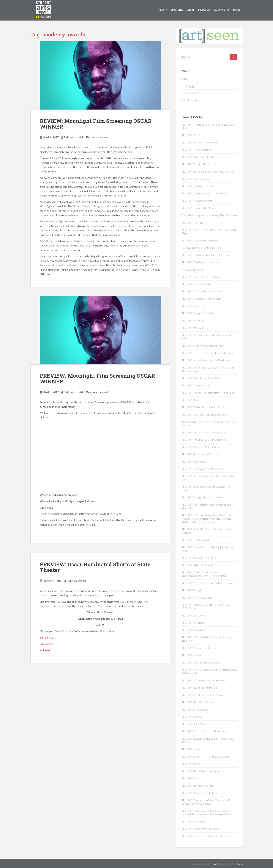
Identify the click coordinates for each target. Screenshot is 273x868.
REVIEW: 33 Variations (195, 709)
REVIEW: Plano (190, 778)
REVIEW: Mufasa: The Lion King (200, 648)
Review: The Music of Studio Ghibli (202, 248)
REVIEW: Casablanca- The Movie (201, 378)
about (236, 9)
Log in (185, 78)
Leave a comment (98, 137)
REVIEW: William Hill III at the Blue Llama (205, 757)
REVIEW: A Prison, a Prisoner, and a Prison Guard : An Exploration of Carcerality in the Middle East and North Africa (206, 519)
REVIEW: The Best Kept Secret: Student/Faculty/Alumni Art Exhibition (204, 574)
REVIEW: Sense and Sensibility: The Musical (207, 353)
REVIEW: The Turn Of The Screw (201, 277)
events (164, 9)
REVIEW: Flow (190, 400)
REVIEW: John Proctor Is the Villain (202, 695)
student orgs (222, 9)
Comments (191, 93)
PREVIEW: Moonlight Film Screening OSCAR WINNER (97, 379)
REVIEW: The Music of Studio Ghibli (203, 407)
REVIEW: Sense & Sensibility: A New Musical (207, 172)
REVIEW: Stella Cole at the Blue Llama (204, 731)
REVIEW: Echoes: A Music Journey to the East (209, 393)
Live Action (46, 644)
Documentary (48, 637)
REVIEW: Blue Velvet (194, 615)
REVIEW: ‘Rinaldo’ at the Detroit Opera (204, 432)
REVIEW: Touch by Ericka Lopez (200, 829)
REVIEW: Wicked (192, 655)
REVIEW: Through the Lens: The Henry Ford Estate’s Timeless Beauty (207, 802)
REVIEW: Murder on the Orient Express (205, 836)
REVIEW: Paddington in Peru (198, 186)
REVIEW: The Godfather (196, 385)
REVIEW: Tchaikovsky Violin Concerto (204, 440)
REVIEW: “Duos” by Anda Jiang (200, 793)
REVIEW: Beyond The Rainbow (200, 240)
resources (205, 9)
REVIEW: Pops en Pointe (196, 284)
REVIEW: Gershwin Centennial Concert (205, 415)
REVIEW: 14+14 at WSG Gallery (200, 447)
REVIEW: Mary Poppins (195, 462)
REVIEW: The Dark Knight (197, 201)
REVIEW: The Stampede (196, 540)
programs (177, 9)
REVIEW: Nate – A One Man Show (202, 565)
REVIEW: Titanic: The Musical (199, 164)
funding (191, 9)
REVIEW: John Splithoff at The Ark (202, 291)
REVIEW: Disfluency (193, 623)
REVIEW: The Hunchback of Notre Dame (205, 193)
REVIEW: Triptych (192, 223)
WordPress (237, 864)
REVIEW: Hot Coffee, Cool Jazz (200, 454)
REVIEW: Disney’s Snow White (200, 142)
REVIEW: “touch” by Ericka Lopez (201, 771)
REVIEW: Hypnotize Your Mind (199, 688)
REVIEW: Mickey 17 (193, 320)
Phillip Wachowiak (74, 137)
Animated (46, 650)
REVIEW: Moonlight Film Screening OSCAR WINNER (96, 124)
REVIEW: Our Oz (191, 135)
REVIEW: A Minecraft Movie (198, 157)
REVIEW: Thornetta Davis (197, 598)
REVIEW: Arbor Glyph (194, 821)
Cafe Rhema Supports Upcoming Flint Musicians (209, 215)
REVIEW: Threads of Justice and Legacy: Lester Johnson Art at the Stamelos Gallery (207, 812)
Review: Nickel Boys (193, 270)
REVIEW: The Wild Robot (196, 150)
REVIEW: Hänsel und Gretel (198, 702)
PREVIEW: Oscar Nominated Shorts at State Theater (95, 567)
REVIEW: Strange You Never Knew (202, 299)
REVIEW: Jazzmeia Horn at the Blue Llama (206, 360)
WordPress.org (190, 100)
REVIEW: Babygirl (192, 590)
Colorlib (215, 864)
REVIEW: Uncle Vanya (194, 724)
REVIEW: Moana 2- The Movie (199, 558)
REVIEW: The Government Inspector (203, 262)
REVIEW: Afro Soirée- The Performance (205, 680)
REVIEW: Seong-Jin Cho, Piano (199, 313)
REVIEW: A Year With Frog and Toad (203, 346)
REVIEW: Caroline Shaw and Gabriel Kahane (207, 583)
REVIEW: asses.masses (195, 179)
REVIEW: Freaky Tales (194, 306)
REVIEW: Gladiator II (194, 630)
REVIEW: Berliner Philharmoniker (201, 662)
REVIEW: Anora (191, 749)
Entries (188, 86)
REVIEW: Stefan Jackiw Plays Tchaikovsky (206, 255)
